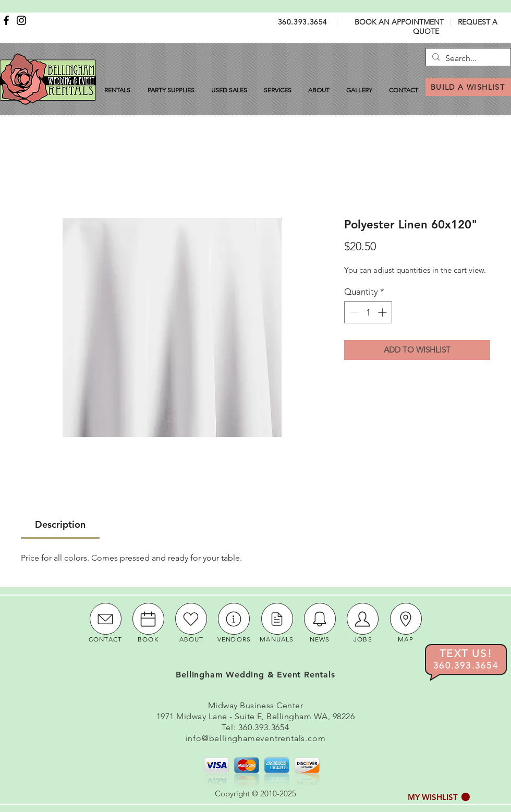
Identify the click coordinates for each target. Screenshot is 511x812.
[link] (60, 524)
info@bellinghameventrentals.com (256, 738)
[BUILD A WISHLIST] (468, 87)
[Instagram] (21, 20)
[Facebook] (6, 20)
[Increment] (383, 312)
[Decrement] (354, 312)
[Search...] (467, 58)
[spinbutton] (368, 312)
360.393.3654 (303, 22)
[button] (439, 797)
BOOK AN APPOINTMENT (399, 22)
